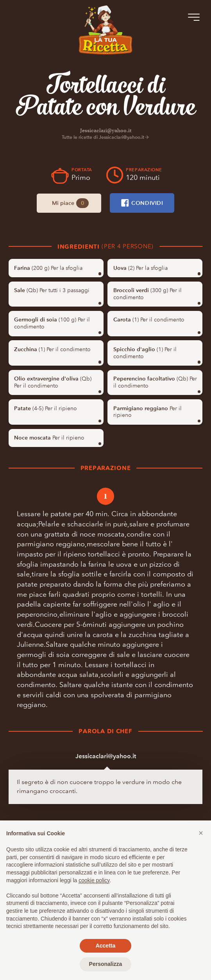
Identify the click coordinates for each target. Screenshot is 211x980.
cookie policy (94, 880)
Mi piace (71, 203)
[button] (201, 833)
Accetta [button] (106, 946)
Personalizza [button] (106, 964)
